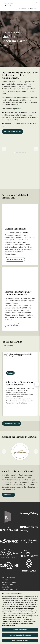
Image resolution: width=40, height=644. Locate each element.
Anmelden (7, 495)
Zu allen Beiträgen (11, 423)
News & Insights (8, 585)
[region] (20, 618)
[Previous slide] (4, 149)
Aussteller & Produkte (10, 582)
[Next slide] (36, 452)
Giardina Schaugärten (15, 259)
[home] (8, 4)
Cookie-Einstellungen (10, 589)
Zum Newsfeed (7, 346)
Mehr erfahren (12, 325)
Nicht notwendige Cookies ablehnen (20, 635)
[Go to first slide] (36, 149)
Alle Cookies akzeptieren (20, 640)
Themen (5, 580)
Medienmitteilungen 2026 (11, 109)
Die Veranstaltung (8, 577)
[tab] (15, 153)
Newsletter (6, 587)
